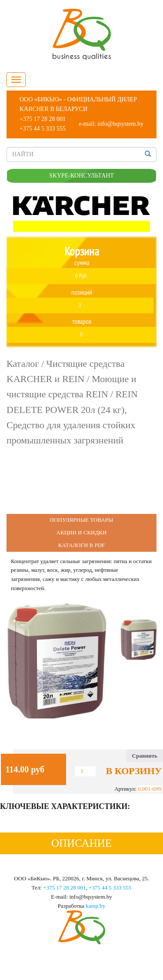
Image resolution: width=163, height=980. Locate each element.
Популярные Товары (82, 520)
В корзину (134, 771)
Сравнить (145, 756)
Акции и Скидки (82, 532)
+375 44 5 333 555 (43, 129)
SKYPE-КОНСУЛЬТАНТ (81, 176)
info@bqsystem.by (120, 124)
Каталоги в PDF (82, 545)
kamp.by (95, 906)
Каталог (23, 364)
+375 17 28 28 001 (43, 119)
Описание (81, 843)
